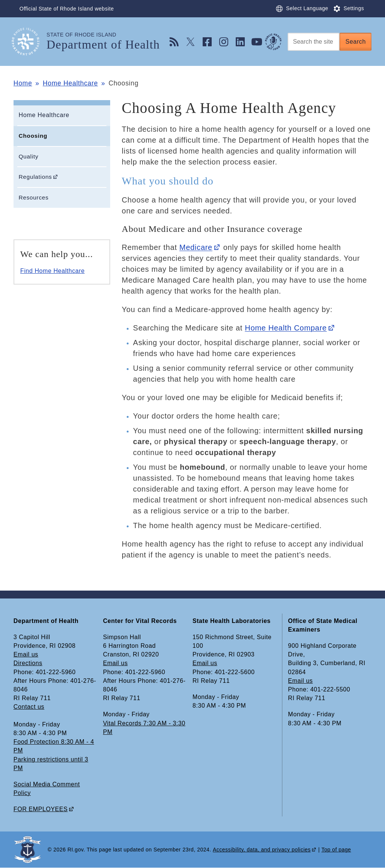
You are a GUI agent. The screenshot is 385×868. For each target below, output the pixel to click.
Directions (28, 663)
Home (23, 83)
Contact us (29, 707)
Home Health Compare (286, 328)
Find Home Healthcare (52, 271)
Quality (28, 156)
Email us (26, 654)
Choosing (33, 136)
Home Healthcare (70, 83)
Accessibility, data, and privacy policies (262, 850)
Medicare (196, 247)
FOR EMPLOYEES (41, 809)
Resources (33, 197)
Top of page (336, 850)
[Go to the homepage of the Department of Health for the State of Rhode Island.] (30, 42)
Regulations (35, 177)
